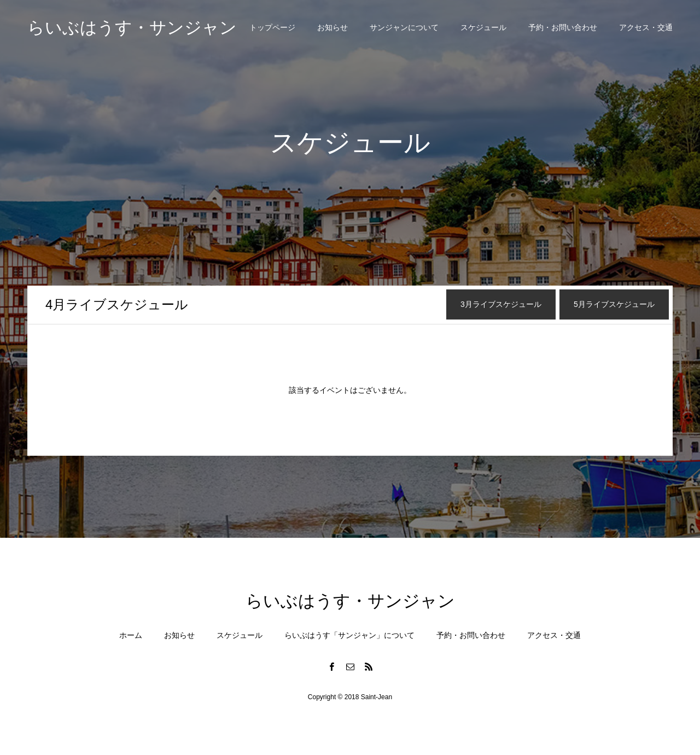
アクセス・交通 (646, 27)
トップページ (272, 27)
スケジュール (483, 27)
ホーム (131, 635)
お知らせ (332, 27)
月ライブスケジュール (117, 304)
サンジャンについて (404, 27)
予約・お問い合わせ (563, 27)
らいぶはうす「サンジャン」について (349, 635)
